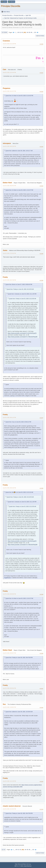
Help (16, 864)
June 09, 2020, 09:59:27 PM (9, 653)
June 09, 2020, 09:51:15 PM (9, 417)
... (17, 32)
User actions (40, 36)
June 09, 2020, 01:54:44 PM (9, 72)
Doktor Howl (7, 183)
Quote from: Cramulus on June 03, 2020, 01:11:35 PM (22, 294)
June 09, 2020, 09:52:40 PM (9, 488)
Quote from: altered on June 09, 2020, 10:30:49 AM (19, 712)
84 (27, 32)
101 (35, 32)
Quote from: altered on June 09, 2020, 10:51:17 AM (19, 151)
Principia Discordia (11, 6)
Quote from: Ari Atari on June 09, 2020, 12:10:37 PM (19, 190)
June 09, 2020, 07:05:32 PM (9, 253)
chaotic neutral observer (12, 806)
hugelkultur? (8, 578)
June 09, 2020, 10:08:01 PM (9, 707)
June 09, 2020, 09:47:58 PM (9, 280)
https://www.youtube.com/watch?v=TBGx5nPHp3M (22, 337)
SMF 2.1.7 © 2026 (19, 866)
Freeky (5, 277)
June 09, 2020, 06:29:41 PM (9, 186)
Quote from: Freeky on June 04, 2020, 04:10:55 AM (20, 289)
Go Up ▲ (29, 864)
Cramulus (6, 41)
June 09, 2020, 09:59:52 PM (9, 688)
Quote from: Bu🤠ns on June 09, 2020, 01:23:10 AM (19, 492)
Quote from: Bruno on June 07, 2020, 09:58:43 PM (19, 284)
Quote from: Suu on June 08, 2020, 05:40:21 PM (18, 422)
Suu (4, 704)
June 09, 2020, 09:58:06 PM (9, 594)
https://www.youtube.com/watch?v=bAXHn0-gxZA (22, 333)
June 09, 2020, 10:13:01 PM (9, 809)
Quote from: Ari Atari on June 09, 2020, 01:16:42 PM (19, 96)
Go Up (3, 850)
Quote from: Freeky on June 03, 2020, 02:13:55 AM (23, 299)
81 (20, 32)
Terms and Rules (22, 864)
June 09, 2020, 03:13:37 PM (9, 91)
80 (18, 32)
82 (22, 32)
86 (31, 32)
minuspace (7, 143)
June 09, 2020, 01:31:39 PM (9, 44)
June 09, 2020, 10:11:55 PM (9, 781)
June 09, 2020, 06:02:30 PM (9, 146)
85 (29, 32)
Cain (4, 69)
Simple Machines (28, 866)
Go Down (4, 32)
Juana (5, 250)
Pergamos (7, 88)
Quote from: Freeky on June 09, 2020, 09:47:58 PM (19, 658)
